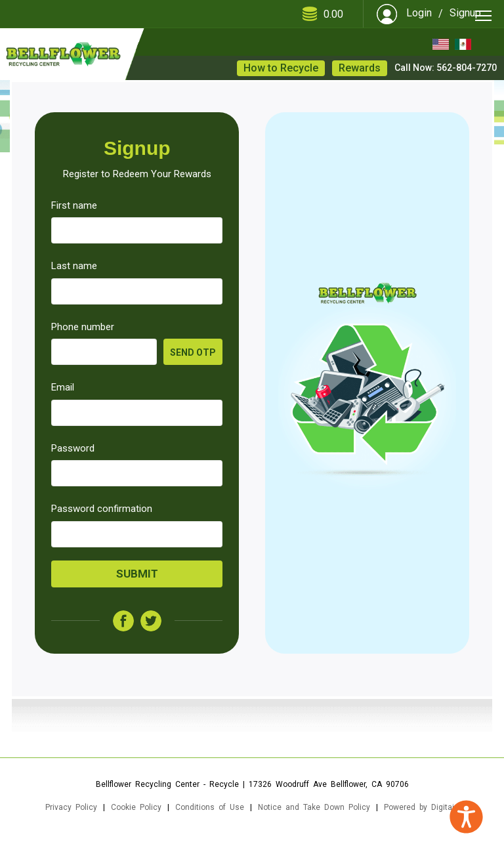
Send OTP (193, 352)
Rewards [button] (360, 68)
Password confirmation (102, 509)
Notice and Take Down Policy (314, 807)
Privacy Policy (71, 807)
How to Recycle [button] (281, 68)
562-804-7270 (467, 68)
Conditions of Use (210, 807)
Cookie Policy (136, 807)
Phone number (83, 327)
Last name (74, 266)
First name (74, 205)
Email (63, 387)
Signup (465, 13)
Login (419, 13)
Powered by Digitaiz (421, 807)
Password (73, 448)
